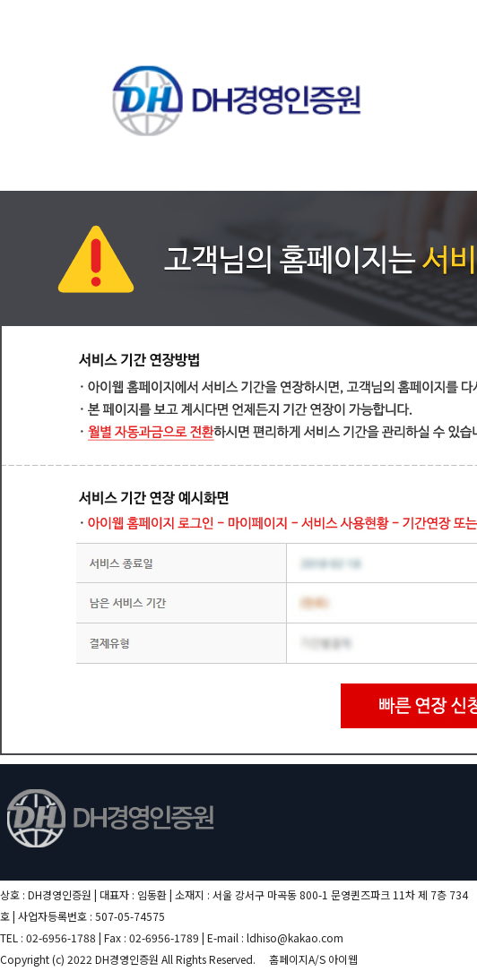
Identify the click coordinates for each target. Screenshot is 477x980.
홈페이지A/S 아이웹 (313, 959)
